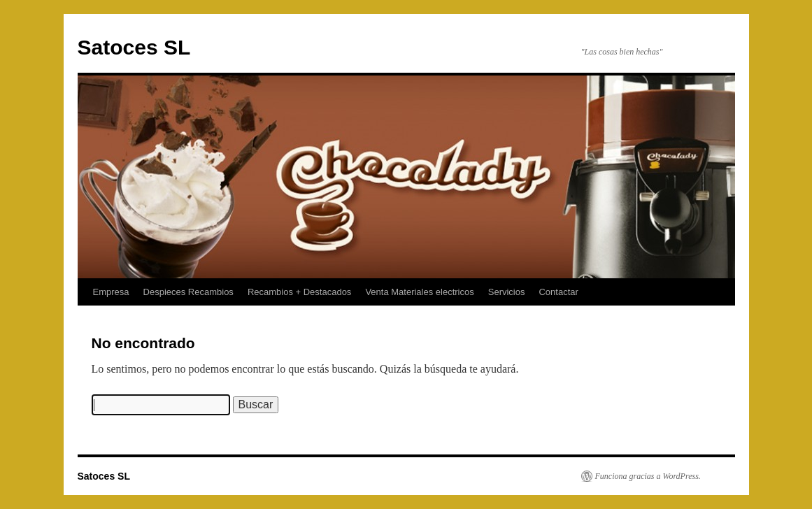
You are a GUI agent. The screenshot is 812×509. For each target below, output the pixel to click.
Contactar (558, 292)
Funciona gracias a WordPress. (648, 476)
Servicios (507, 292)
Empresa (111, 292)
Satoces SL (134, 47)
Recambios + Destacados (300, 292)
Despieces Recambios (188, 292)
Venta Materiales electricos (419, 292)
